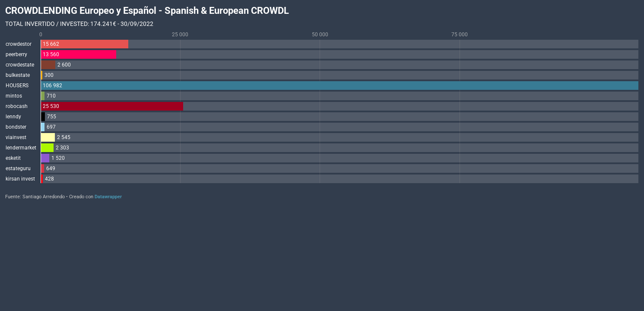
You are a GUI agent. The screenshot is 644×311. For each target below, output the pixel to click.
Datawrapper (108, 197)
